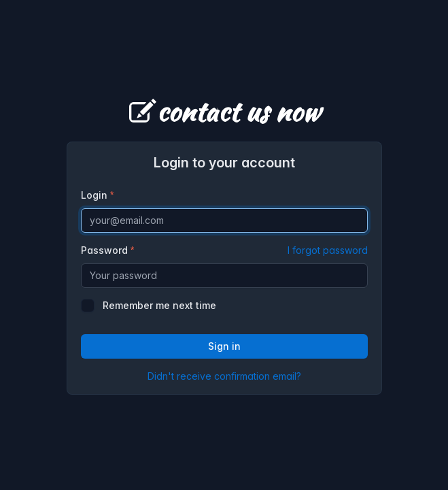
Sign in (224, 346)
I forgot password (328, 250)
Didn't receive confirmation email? (224, 376)
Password (224, 250)
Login (94, 195)
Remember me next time (159, 305)
